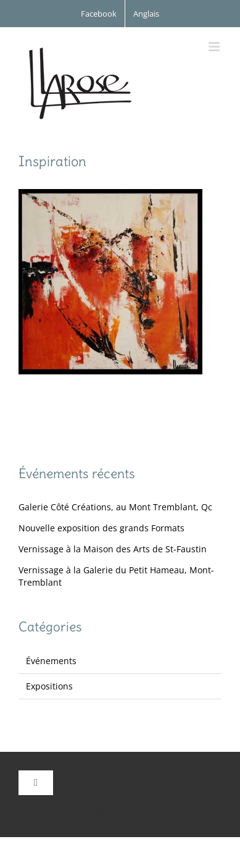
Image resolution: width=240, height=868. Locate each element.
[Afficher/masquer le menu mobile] (215, 47)
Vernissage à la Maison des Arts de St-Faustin (113, 549)
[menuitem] (146, 14)
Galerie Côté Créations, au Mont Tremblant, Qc (115, 507)
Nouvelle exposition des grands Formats (101, 528)
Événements (51, 661)
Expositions (49, 686)
